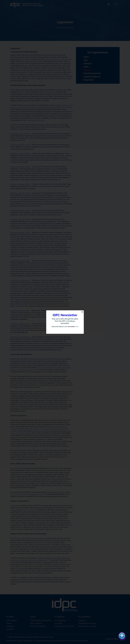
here (77, 327)
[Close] (82, 312)
